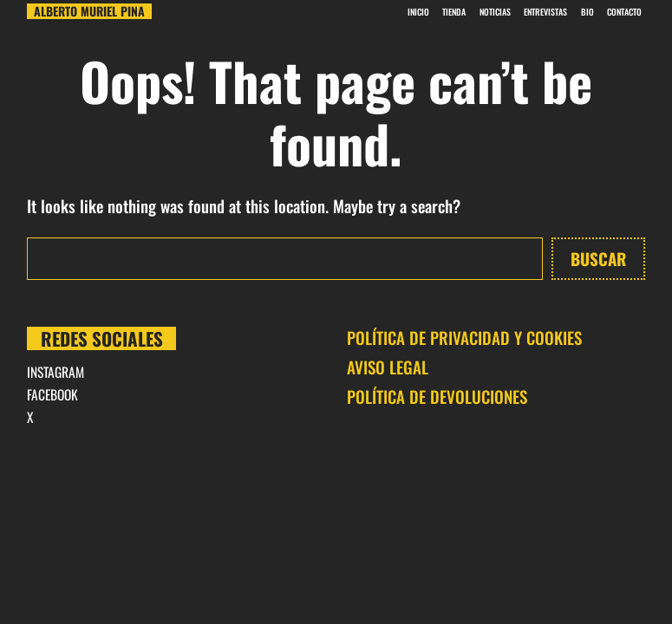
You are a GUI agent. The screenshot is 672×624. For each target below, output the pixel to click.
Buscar (598, 258)
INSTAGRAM (55, 372)
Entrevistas (545, 12)
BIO (587, 12)
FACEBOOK (52, 394)
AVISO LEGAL (388, 367)
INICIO (418, 12)
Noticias (495, 12)
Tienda (454, 12)
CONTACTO (624, 12)
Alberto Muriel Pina (89, 11)
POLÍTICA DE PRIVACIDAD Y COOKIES (464, 337)
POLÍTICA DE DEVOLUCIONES (437, 396)
